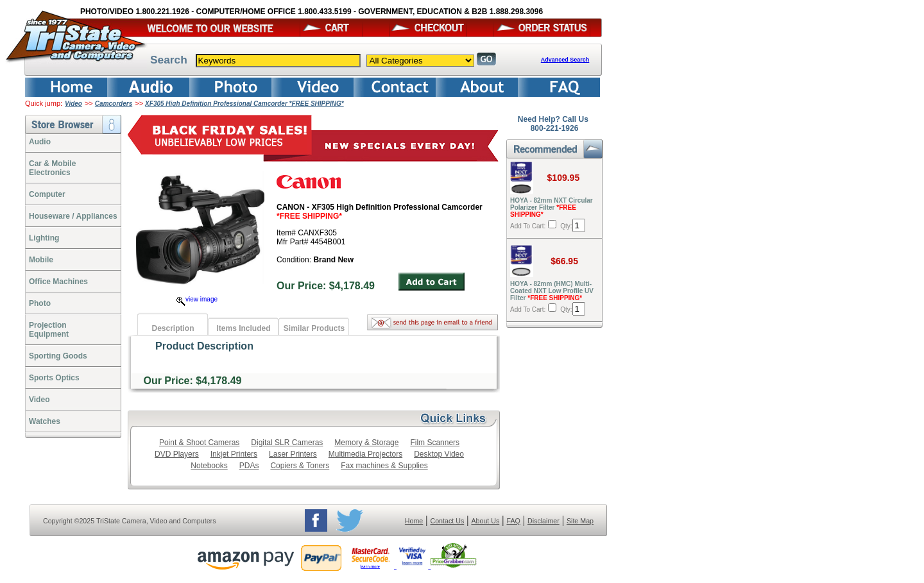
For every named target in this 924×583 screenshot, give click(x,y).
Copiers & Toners (300, 466)
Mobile (41, 260)
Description (173, 328)
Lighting (44, 238)
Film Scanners (435, 443)
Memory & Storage (366, 443)
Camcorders (114, 104)
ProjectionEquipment (49, 330)
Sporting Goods (58, 356)
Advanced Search (565, 60)
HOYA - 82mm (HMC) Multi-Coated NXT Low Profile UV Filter (552, 291)
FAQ (513, 521)
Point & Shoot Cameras (199, 443)
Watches (45, 421)
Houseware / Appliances (73, 216)
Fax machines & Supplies (384, 466)
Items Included (243, 328)
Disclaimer (543, 521)
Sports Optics (54, 378)
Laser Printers (293, 454)
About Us (485, 521)
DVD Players (177, 454)
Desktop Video (439, 454)
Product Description (204, 346)
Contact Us (448, 521)
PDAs (249, 466)
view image (197, 299)
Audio (40, 142)
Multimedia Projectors (365, 454)
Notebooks (209, 466)
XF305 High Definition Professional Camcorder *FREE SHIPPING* (244, 104)
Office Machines (58, 282)
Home (414, 521)
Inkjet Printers (234, 454)
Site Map (580, 521)
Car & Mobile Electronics (52, 168)
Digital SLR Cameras (287, 443)
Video (73, 104)
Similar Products (314, 328)
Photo (40, 303)
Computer (47, 194)
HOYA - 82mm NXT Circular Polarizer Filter (552, 207)
